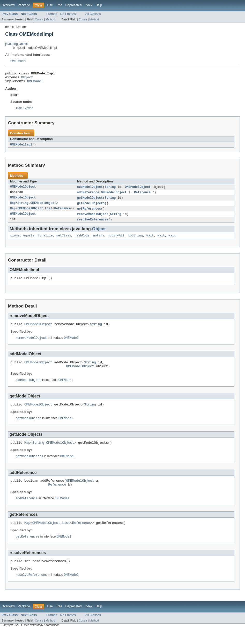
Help (99, 5)
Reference (142, 195)
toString (135, 240)
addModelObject (90, 190)
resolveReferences (93, 224)
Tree (59, 5)
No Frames (68, 14)
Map (13, 207)
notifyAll (116, 240)
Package (24, 5)
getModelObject (90, 201)
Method (50, 19)
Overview (8, 5)
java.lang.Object (16, 44)
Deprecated (74, 5)
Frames (52, 14)
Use (50, 5)
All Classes (93, 14)
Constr (39, 19)
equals (29, 240)
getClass (64, 240)
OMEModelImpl (21, 147)
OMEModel (18, 61)
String (110, 190)
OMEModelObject (23, 190)
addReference (88, 195)
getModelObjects (91, 207)
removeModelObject (93, 218)
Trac (19, 110)
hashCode (82, 240)
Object (27, 79)
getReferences (89, 212)
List (49, 212)
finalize (45, 240)
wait (150, 240)
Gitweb (28, 110)
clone (15, 240)
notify (99, 240)
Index (88, 5)
